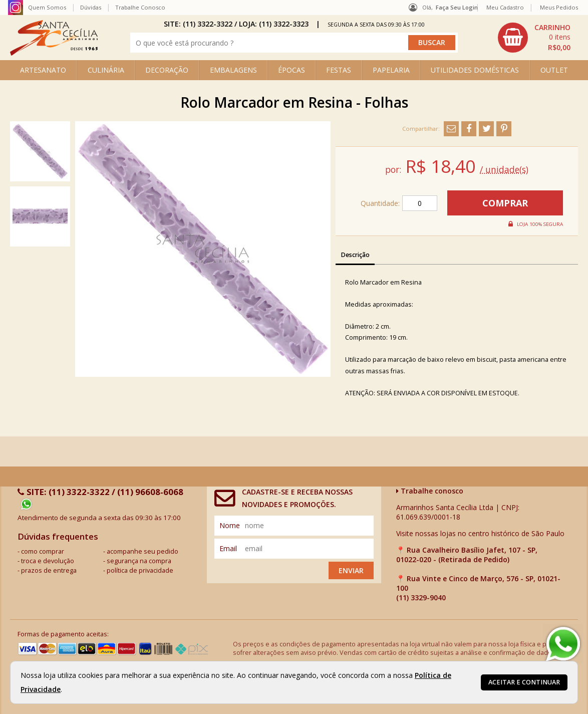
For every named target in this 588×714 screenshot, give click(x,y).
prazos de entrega (49, 570)
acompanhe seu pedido (142, 551)
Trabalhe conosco (430, 491)
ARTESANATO (43, 70)
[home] (54, 53)
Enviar (351, 570)
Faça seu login (457, 7)
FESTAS (339, 70)
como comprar (43, 551)
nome (230, 525)
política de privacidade (140, 570)
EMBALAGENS (233, 70)
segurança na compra (139, 561)
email (228, 548)
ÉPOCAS (291, 70)
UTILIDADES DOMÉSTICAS (475, 70)
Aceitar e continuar (524, 682)
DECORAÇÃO (167, 70)
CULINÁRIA (106, 70)
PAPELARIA (391, 70)
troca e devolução (48, 561)
